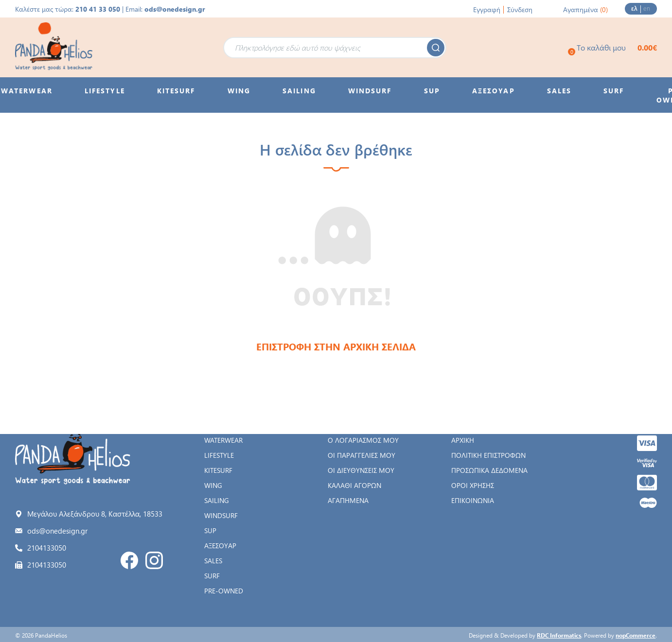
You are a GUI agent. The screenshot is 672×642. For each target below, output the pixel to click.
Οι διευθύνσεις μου (361, 470)
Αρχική (463, 440)
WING (213, 485)
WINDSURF (221, 515)
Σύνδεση (520, 9)
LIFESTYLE (219, 455)
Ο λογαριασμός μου (363, 440)
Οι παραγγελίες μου (362, 455)
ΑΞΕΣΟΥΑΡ (220, 546)
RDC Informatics (559, 635)
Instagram (154, 560)
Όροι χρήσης (473, 485)
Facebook (129, 560)
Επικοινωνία (473, 500)
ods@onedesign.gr (175, 9)
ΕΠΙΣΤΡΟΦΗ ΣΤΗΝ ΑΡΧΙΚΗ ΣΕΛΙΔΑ (336, 346)
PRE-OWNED (224, 591)
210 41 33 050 (98, 9)
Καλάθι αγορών (354, 485)
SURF (212, 576)
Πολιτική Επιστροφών (488, 455)
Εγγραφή (487, 9)
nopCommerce (636, 635)
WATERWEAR (223, 440)
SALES (213, 561)
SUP (210, 530)
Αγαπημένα (348, 500)
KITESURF (218, 470)
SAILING (217, 500)
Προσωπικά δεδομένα (489, 470)
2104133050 (47, 548)
